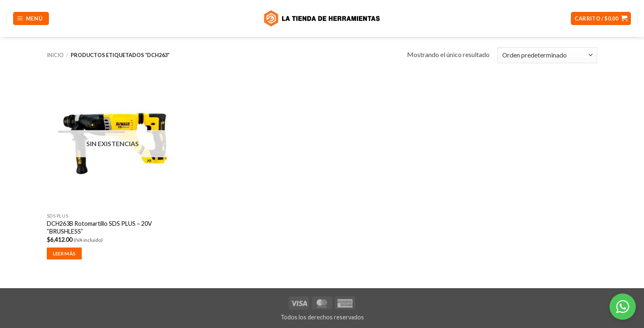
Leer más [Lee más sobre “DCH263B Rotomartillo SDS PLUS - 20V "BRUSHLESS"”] (64, 253)
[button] (31, 19)
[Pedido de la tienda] (547, 55)
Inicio (55, 55)
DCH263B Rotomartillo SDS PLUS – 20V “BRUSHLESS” (99, 227)
